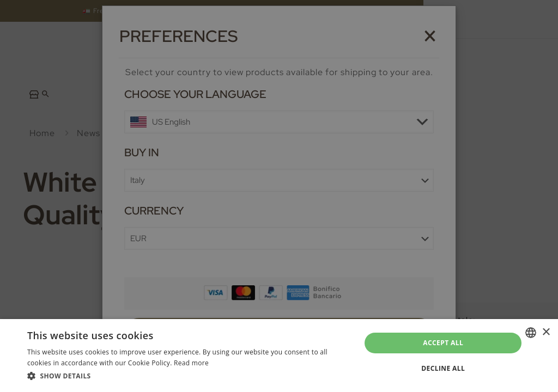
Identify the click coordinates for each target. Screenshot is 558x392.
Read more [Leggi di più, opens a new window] (191, 363)
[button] (189, 376)
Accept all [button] (443, 343)
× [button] (546, 332)
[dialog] (279, 196)
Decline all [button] (443, 368)
